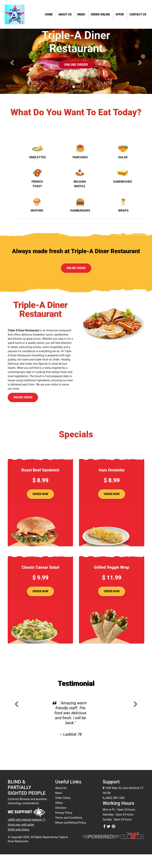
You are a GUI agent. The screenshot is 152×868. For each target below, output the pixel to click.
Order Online (100, 14)
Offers (59, 803)
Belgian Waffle (80, 178)
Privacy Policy (64, 813)
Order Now (40, 494)
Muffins (37, 205)
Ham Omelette (112, 470)
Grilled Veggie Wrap (112, 567)
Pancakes (80, 151)
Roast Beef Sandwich (40, 470)
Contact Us (138, 14)
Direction (61, 808)
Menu (81, 14)
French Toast (37, 178)
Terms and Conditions (69, 818)
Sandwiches (123, 176)
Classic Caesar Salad (40, 567)
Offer (120, 14)
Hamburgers (80, 205)
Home (49, 14)
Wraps (123, 205)
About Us (65, 14)
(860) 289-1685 (114, 798)
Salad (123, 151)
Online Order (76, 63)
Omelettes (37, 151)
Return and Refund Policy (71, 823)
